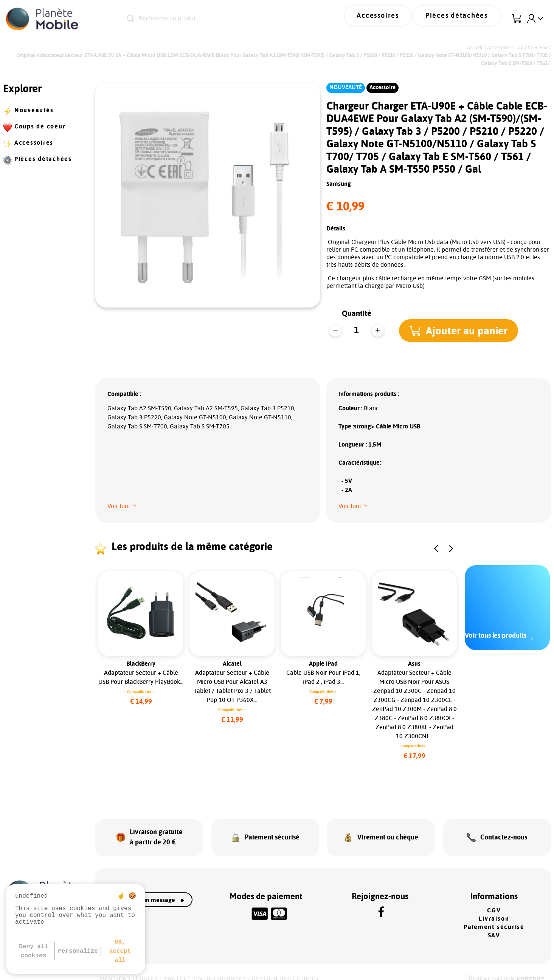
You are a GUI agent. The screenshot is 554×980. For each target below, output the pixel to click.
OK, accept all (120, 951)
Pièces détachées (464, 19)
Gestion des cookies (285, 969)
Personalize (78, 951)
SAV (494, 926)
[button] (462, 331)
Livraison (494, 909)
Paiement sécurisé (494, 917)
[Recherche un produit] (223, 19)
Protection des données (205, 969)
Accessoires (398, 19)
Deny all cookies (33, 951)
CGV (494, 901)
